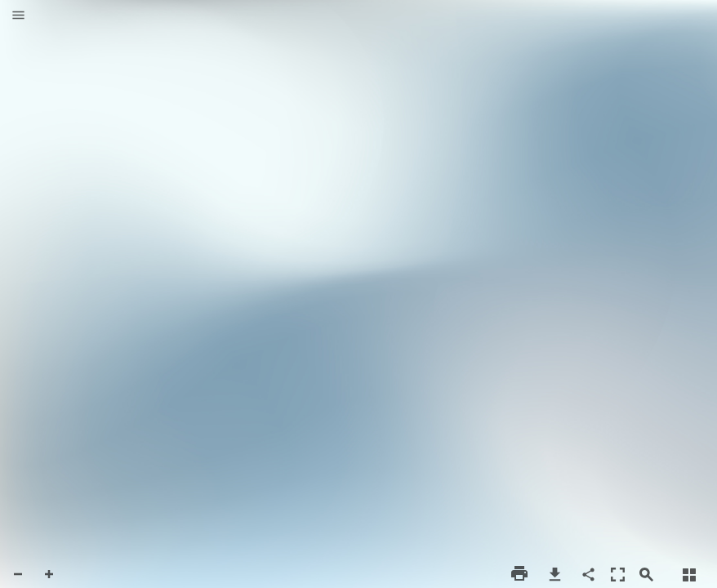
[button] (18, 16)
